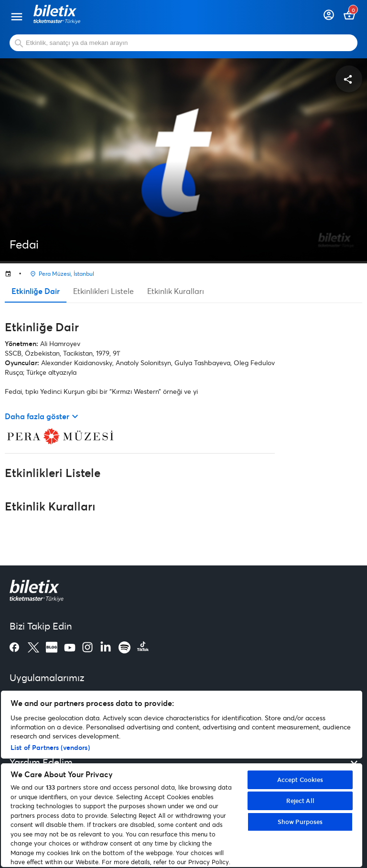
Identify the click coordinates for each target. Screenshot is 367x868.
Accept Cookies (300, 780)
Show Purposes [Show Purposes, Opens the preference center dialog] (300, 822)
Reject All (300, 801)
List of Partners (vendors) (50, 747)
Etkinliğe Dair (36, 291)
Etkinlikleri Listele (103, 291)
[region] (182, 779)
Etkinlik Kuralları (176, 291)
